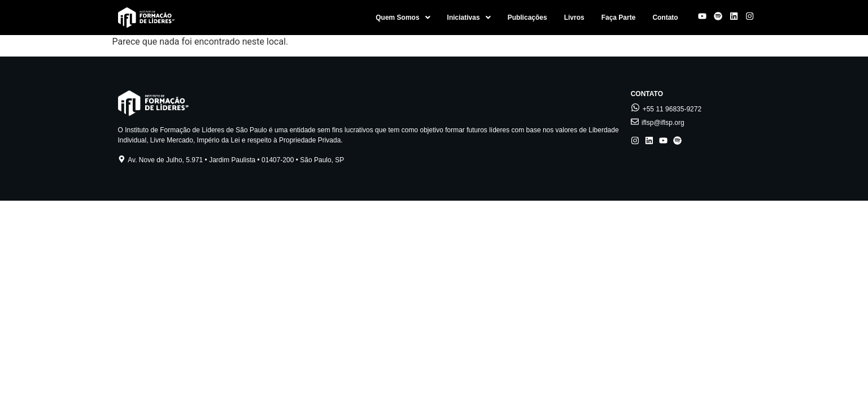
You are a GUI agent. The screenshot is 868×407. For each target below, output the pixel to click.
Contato (665, 18)
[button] (403, 18)
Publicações (527, 18)
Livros (574, 18)
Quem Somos (403, 18)
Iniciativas (469, 18)
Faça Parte (619, 18)
